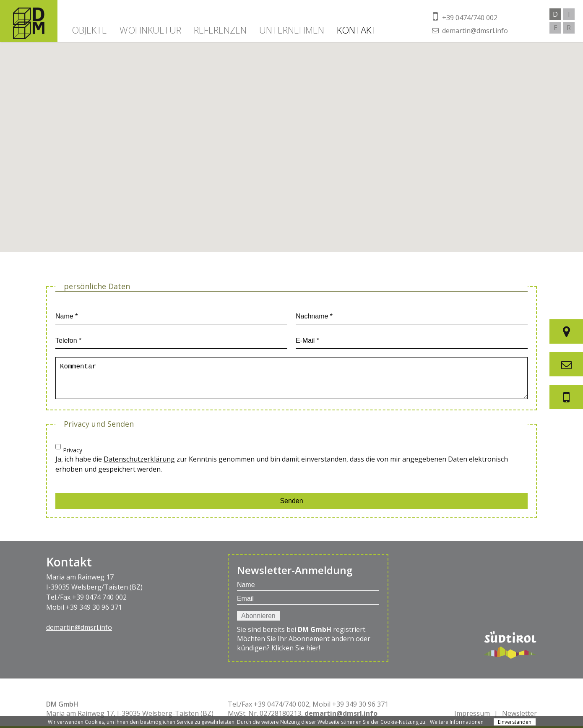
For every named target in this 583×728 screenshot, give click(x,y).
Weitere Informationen (457, 722)
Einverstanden (515, 722)
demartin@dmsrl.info (79, 627)
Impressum (472, 713)
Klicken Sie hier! (296, 648)
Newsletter (519, 713)
